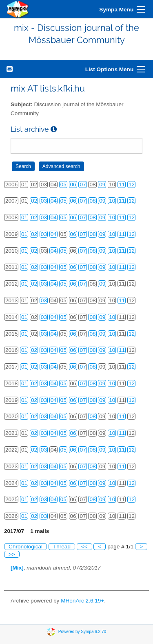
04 (54, 201)
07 (83, 184)
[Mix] (17, 568)
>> (12, 554)
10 (112, 201)
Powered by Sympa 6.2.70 (82, 631)
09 (102, 184)
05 (63, 184)
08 (92, 201)
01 (24, 217)
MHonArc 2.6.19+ (82, 601)
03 (44, 201)
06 (73, 184)
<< (84, 547)
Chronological (25, 547)
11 (122, 184)
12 (132, 184)
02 (34, 201)
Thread (62, 547)
